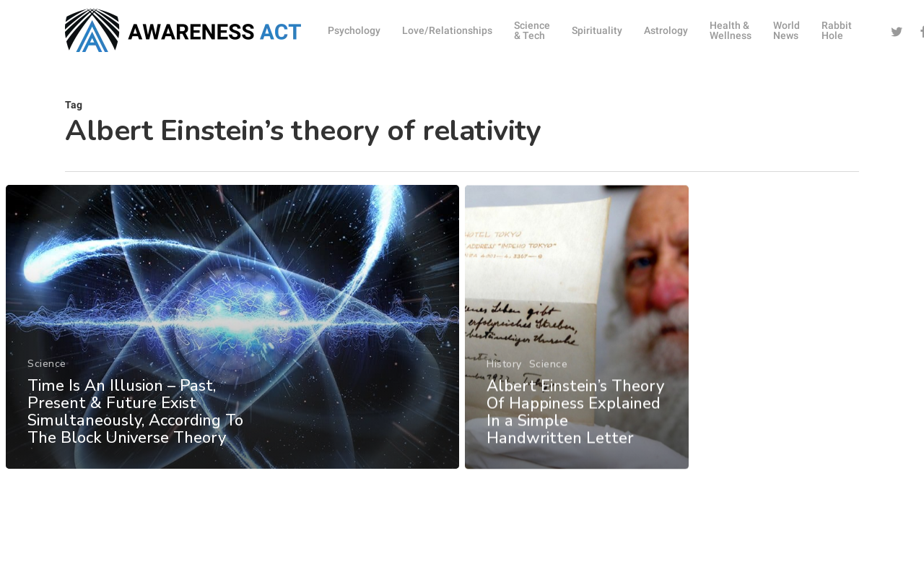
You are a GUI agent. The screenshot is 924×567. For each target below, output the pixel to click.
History (504, 380)
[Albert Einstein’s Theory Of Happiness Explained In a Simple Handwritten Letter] (577, 342)
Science (47, 371)
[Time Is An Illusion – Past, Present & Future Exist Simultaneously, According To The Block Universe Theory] (232, 334)
